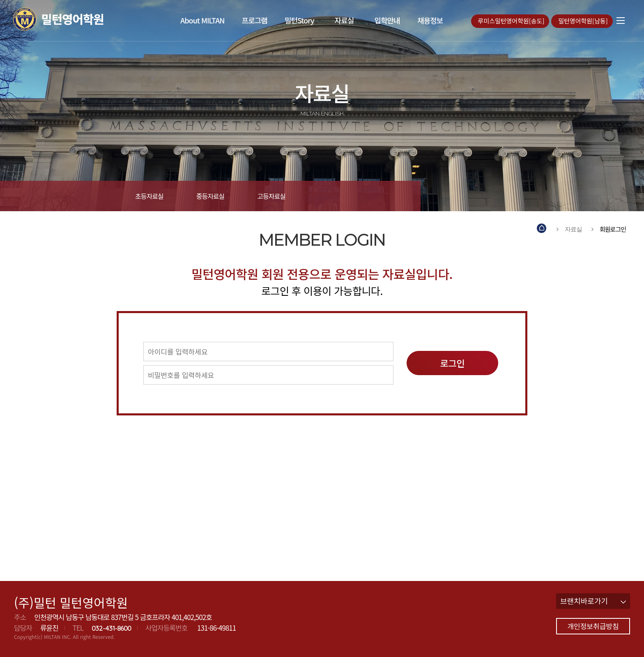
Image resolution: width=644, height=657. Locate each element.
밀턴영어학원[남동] (584, 21)
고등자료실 (271, 196)
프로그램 (255, 20)
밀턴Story (299, 20)
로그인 (452, 363)
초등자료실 (149, 196)
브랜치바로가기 (593, 601)
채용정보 (430, 20)
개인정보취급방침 (593, 626)
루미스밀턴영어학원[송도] (512, 21)
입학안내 (387, 20)
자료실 (344, 20)
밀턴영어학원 (74, 19)
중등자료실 (210, 196)
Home (542, 229)
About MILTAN (202, 20)
